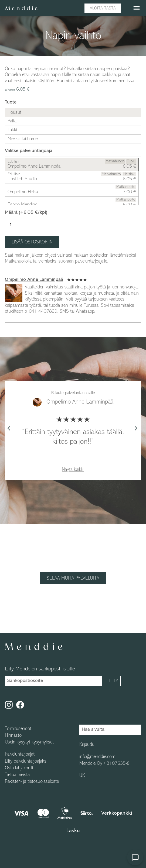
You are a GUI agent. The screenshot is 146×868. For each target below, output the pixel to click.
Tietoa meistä (17, 775)
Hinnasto (13, 736)
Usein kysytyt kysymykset (29, 742)
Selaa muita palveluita (73, 578)
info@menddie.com (97, 757)
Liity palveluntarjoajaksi (26, 762)
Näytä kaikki (73, 470)
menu (137, 8)
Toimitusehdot (18, 729)
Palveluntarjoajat (20, 755)
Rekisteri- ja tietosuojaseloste (32, 782)
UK (82, 776)
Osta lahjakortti (19, 768)
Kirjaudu (87, 745)
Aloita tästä (103, 8)
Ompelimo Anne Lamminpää (34, 280)
